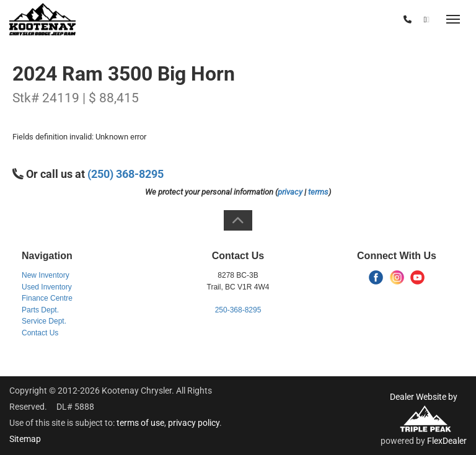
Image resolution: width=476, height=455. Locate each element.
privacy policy (194, 423)
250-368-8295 (238, 310)
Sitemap (25, 439)
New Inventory (46, 275)
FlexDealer (447, 441)
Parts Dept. (40, 310)
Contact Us (40, 333)
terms (318, 192)
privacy (290, 192)
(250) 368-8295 (368, 20)
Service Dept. (44, 321)
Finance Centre (47, 298)
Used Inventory (47, 287)
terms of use (140, 423)
